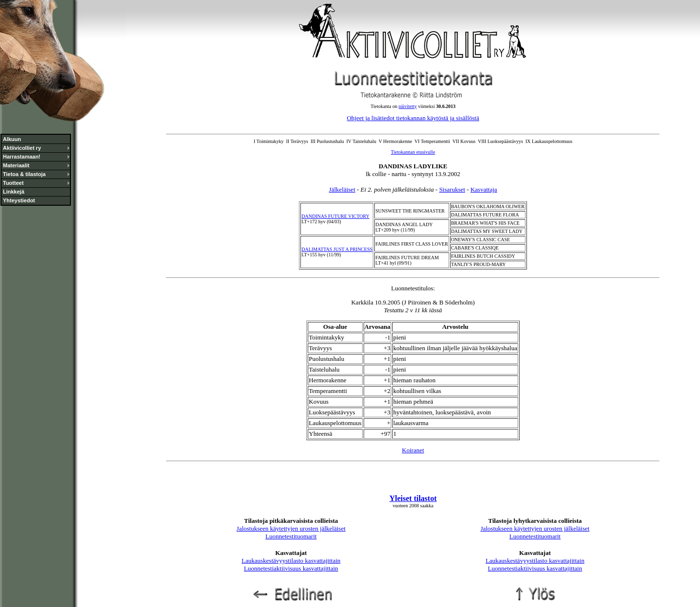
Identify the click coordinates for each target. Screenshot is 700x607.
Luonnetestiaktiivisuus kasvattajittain (291, 568)
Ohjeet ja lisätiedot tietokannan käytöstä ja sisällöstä (413, 118)
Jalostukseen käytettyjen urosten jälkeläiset (291, 528)
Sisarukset (452, 189)
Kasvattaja (484, 189)
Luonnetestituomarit (291, 536)
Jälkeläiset (342, 189)
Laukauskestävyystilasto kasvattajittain (291, 561)
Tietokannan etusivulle (413, 152)
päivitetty (408, 106)
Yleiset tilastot (413, 498)
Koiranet (413, 450)
